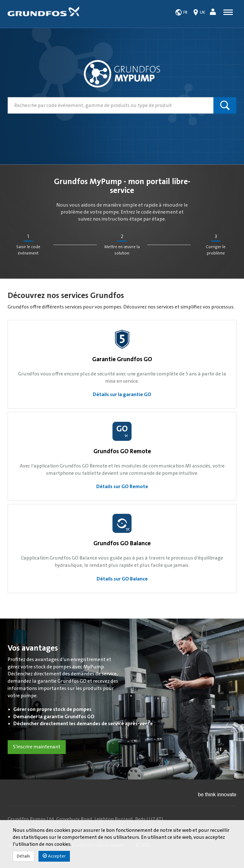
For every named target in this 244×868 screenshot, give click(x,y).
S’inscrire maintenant (37, 747)
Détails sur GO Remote (122, 487)
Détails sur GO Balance (122, 579)
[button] (214, 13)
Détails (24, 856)
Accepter (54, 856)
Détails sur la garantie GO (122, 394)
